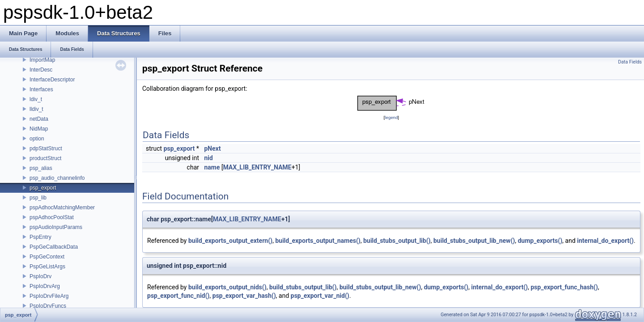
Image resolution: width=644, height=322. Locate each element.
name (212, 167)
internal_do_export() (605, 241)
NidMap (39, 129)
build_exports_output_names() (318, 241)
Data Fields (630, 62)
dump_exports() (540, 241)
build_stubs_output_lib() (397, 241)
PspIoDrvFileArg (49, 296)
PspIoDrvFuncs (48, 306)
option (37, 139)
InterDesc (41, 70)
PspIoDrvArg (45, 286)
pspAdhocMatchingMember (62, 208)
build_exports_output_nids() (227, 287)
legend (391, 117)
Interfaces (41, 89)
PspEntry (40, 237)
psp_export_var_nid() (320, 296)
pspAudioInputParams (56, 227)
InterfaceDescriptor (52, 80)
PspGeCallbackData (54, 247)
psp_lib (38, 198)
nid (208, 158)
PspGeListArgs (47, 267)
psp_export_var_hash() (244, 296)
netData (39, 119)
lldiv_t (36, 109)
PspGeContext (47, 257)
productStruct (45, 158)
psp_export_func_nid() (178, 296)
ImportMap (42, 60)
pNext (212, 148)
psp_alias (41, 168)
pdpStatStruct (46, 148)
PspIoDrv (40, 276)
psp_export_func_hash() (564, 287)
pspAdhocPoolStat (52, 217)
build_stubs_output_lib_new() (474, 241)
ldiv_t (36, 99)
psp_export (43, 188)
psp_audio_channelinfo (57, 178)
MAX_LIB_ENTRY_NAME (257, 167)
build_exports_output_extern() (230, 241)
